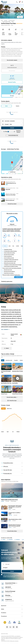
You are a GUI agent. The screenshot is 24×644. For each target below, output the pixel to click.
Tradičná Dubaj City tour (11, 183)
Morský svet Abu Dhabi (11, 195)
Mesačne (18, 106)
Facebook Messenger (10, 591)
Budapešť (10, 540)
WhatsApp (8, 595)
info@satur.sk (8, 599)
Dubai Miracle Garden (17, 394)
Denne (6, 106)
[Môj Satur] (20, 2)
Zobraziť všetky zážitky (12, 397)
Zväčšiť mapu (12, 172)
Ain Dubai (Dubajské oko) (6, 372)
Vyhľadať (12, 128)
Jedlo (10, 246)
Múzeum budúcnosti (10, 200)
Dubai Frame (4, 394)
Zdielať (6, 348)
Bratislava (17, 540)
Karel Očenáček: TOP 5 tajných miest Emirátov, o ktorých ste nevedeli (15, 507)
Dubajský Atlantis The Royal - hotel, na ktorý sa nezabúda (15, 525)
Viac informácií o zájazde (12, 60)
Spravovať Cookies (4, 634)
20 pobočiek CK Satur (11, 583)
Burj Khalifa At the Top (6, 383)
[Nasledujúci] (22, 12)
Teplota (3, 409)
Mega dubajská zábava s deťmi (15, 519)
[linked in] (10, 627)
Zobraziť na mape (12, 401)
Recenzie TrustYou (12, 82)
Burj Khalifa (15, 383)
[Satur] (4, 2)
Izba (13, 246)
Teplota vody (9, 409)
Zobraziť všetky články (12, 531)
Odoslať (12, 571)
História (21, 360)
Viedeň (3, 540)
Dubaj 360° (8, 189)
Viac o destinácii (5, 329)
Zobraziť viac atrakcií (12, 204)
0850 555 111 (8, 587)
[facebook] (7, 627)
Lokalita (17, 246)
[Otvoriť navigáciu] (22, 2)
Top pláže (16, 360)
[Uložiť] (18, 17)
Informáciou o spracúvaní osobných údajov (9, 577)
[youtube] (17, 627)
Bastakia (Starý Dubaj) (18, 371)
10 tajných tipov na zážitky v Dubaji (14, 513)
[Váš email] (12, 564)
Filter (6, 132)
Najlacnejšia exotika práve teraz (9, 500)
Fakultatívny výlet (9, 360)
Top (3, 360)
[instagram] (14, 627)
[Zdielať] (21, 17)
